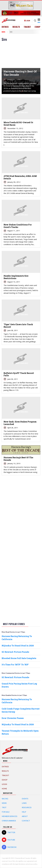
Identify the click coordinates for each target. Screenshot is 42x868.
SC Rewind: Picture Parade (15, 652)
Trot (4, 807)
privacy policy (33, 864)
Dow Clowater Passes (13, 718)
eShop (38, 27)
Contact (26, 821)
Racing (5, 799)
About (25, 816)
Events (25, 799)
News (3, 32)
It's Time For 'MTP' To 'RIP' (15, 665)
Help (24, 812)
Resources (27, 807)
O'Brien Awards (9, 821)
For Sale (6, 812)
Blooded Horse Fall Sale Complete (19, 658)
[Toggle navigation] (39, 21)
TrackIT (27, 27)
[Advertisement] (21, 513)
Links (24, 803)
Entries (5, 27)
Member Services (10, 816)
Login (28, 21)
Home (4, 789)
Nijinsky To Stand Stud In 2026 (18, 646)
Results (16, 27)
